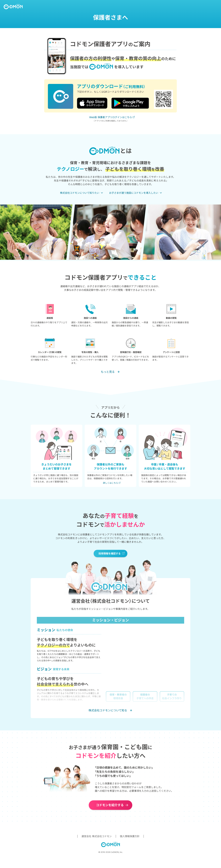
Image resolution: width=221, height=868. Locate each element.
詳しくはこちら (110, 483)
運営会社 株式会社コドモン (97, 836)
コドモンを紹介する (110, 805)
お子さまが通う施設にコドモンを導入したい (134, 193)
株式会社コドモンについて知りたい (80, 193)
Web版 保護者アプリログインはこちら (111, 117)
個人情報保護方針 (130, 836)
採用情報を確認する (110, 554)
